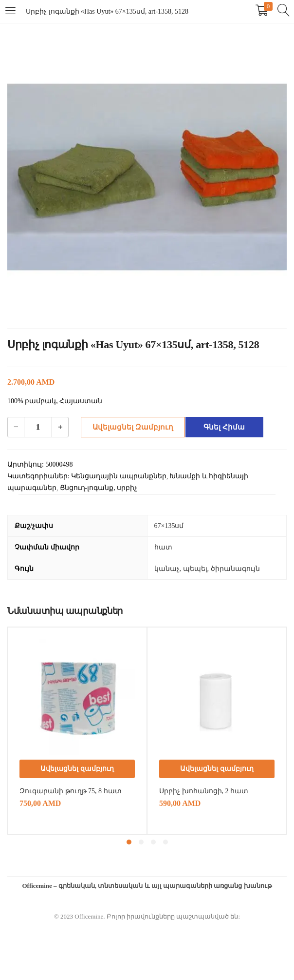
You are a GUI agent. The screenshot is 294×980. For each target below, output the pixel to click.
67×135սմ (169, 526)
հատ (163, 547)
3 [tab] (153, 842)
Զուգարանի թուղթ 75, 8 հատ (71, 791)
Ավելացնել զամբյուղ (130, 427)
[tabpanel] (77, 731)
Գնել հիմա (221, 427)
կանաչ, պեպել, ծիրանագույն (207, 569)
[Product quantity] (38, 427)
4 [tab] (165, 842)
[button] (77, 769)
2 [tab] (141, 842)
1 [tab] (129, 842)
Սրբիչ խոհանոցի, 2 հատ (204, 791)
